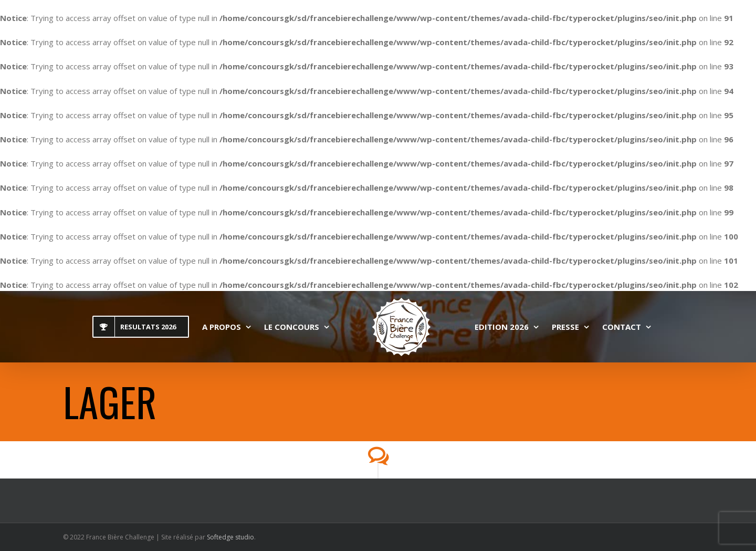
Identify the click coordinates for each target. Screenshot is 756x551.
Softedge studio (230, 537)
